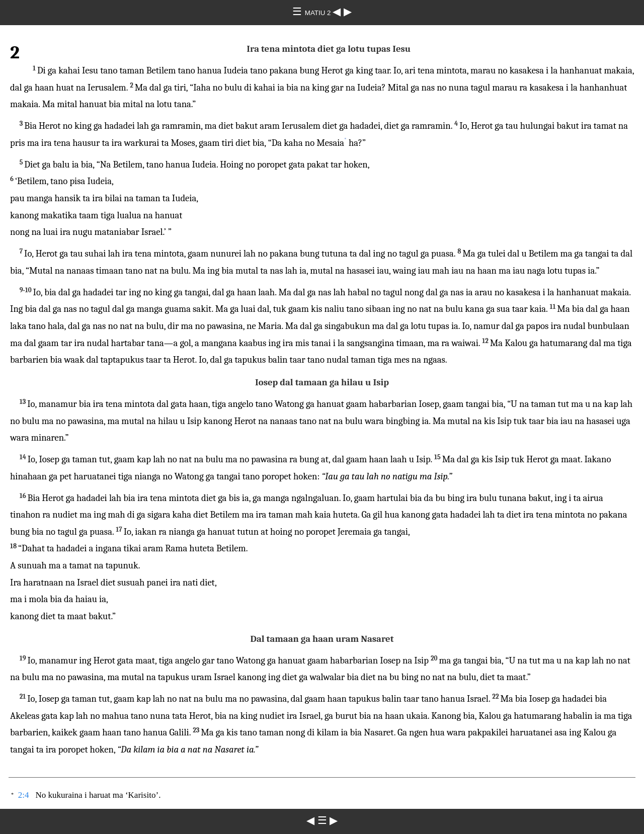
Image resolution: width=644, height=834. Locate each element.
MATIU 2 (319, 13)
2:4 (24, 795)
